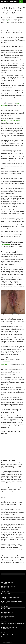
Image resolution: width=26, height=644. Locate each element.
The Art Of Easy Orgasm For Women (9, 627)
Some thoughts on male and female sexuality (10, 597)
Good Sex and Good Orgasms (7, 631)
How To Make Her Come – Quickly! (8, 635)
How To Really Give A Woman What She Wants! (11, 620)
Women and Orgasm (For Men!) (7, 605)
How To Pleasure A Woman (7, 612)
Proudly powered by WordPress (7, 642)
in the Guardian (10, 21)
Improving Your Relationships (7, 583)
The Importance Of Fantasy (7, 594)
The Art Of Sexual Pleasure (7, 609)
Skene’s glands (7, 361)
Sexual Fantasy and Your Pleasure (8, 616)
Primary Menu (24, 2)
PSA (6, 351)
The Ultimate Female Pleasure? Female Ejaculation (12, 601)
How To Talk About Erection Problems (9, 590)
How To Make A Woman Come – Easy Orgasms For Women (10, 2)
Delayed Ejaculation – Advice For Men (9, 586)
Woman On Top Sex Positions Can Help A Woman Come (13, 624)
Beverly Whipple (5, 364)
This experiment (6, 245)
